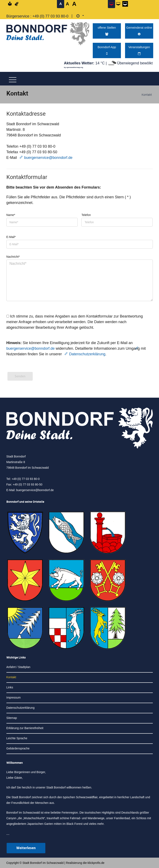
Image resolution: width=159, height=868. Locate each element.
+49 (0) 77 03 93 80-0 (51, 16)
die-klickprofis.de (94, 863)
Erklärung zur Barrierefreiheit (25, 728)
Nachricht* (13, 257)
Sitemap (12, 718)
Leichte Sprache (17, 738)
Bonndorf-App (107, 50)
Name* (11, 215)
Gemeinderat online (139, 31)
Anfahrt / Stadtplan (18, 667)
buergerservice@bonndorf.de (48, 158)
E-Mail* (11, 237)
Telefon (86, 215)
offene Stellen (107, 31)
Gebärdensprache (18, 748)
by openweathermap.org (73, 67)
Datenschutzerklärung (87, 354)
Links (10, 687)
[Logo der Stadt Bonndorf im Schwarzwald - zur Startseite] (48, 33)
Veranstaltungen (139, 50)
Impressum (14, 698)
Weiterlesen (26, 848)
